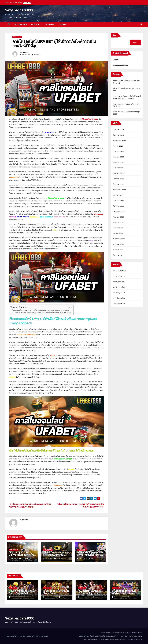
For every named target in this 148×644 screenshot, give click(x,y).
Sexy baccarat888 (20, 10)
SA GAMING (50, 24)
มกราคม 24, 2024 (51, 597)
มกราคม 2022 (118, 244)
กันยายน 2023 (118, 151)
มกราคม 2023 (118, 179)
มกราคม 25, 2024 (17, 597)
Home (103, 633)
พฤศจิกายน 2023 (119, 141)
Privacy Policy (123, 636)
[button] (141, 24)
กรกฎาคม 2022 (119, 211)
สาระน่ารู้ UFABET (17, 37)
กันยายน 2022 (118, 201)
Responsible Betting (136, 636)
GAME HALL (36, 24)
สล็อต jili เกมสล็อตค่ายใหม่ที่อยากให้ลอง (57, 592)
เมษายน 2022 (118, 228)
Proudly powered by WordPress (15, 636)
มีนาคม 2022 (118, 233)
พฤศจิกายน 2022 (119, 190)
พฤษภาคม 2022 (119, 222)
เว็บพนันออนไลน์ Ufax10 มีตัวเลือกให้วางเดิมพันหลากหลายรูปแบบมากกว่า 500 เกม (40, 310)
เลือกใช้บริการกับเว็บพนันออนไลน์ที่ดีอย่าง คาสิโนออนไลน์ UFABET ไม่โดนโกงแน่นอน (43, 313)
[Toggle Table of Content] (69, 307)
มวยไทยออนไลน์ (119, 287)
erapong (25, 52)
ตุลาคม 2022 (118, 195)
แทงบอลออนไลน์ (119, 304)
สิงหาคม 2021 (118, 255)
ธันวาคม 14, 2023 (120, 597)
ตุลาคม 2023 (118, 146)
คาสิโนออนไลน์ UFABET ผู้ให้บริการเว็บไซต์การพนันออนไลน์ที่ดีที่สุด (54, 44)
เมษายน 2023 (118, 168)
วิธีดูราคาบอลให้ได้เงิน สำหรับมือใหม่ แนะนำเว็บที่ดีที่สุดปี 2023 (22, 555)
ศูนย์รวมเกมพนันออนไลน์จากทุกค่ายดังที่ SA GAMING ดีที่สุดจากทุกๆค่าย (121, 640)
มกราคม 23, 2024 (86, 597)
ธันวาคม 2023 (118, 135)
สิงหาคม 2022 (118, 206)
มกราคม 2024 (118, 130)
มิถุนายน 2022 (118, 217)
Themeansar (45, 636)
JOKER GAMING (21, 24)
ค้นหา (115, 35)
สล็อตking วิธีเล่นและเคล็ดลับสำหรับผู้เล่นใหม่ (22, 592)
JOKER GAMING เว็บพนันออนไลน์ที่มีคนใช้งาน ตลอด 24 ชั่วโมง (98, 636)
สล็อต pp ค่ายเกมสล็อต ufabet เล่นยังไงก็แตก (124, 592)
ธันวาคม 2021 (118, 250)
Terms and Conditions (90, 640)
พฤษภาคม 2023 (119, 162)
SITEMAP (63, 24)
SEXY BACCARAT (120, 271)
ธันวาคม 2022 (118, 184)
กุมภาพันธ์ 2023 (119, 173)
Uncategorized (119, 276)
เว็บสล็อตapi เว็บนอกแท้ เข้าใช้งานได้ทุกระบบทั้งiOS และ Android (89, 593)
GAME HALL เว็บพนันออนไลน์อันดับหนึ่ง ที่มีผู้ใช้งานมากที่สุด (124, 633)
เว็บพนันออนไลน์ (119, 298)
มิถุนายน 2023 (118, 157)
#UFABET (37, 55)
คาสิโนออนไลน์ (119, 282)
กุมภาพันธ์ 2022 (119, 239)
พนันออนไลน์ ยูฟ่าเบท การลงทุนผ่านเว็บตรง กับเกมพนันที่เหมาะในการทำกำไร (90, 555)
